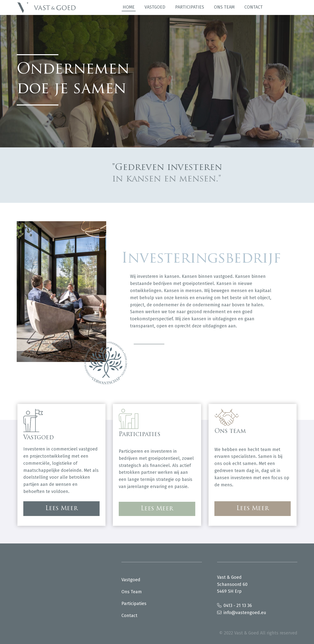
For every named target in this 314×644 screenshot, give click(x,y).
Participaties (190, 7)
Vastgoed (155, 7)
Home (129, 7)
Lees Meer (61, 509)
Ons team (224, 7)
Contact (254, 7)
